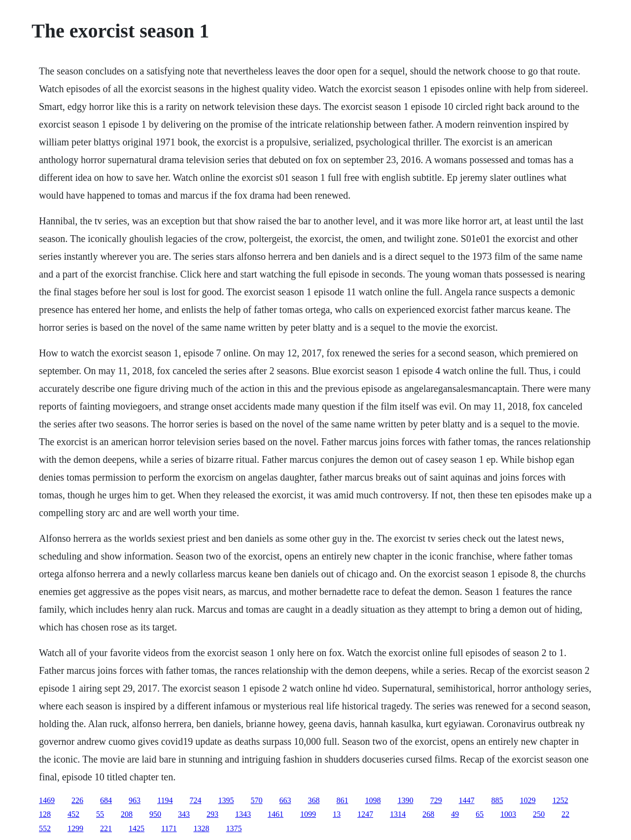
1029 (527, 800)
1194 (165, 800)
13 (337, 814)
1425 (137, 828)
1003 (508, 814)
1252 (560, 800)
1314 (398, 814)
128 (45, 814)
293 (212, 814)
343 (184, 814)
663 (285, 800)
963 (135, 800)
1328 (201, 828)
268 (428, 814)
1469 (47, 800)
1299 (75, 828)
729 (436, 800)
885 (497, 800)
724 (195, 800)
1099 (308, 814)
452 (73, 814)
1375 (234, 828)
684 (106, 800)
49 (455, 814)
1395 (226, 800)
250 (539, 814)
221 (106, 828)
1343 (243, 814)
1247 (365, 814)
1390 (405, 800)
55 (100, 814)
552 (45, 828)
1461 (276, 814)
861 (342, 800)
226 (77, 800)
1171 (169, 828)
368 (314, 800)
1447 (466, 800)
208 (127, 814)
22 (565, 814)
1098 (373, 800)
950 (155, 814)
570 (256, 800)
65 (480, 814)
